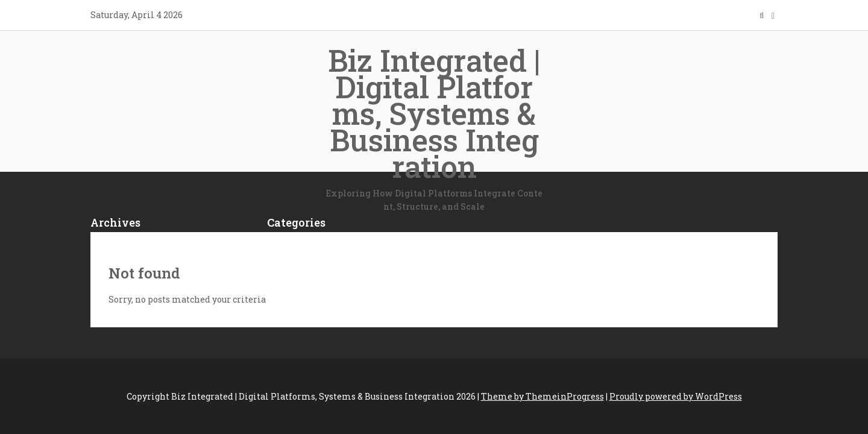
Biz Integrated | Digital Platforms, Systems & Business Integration (434, 127)
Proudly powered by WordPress (676, 396)
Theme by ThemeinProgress (542, 396)
